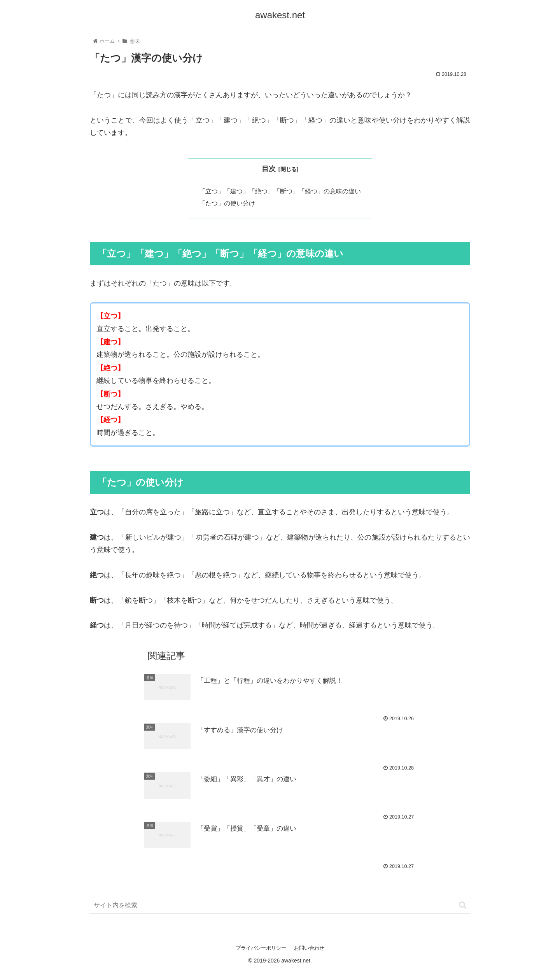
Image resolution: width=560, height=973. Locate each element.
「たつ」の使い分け (227, 204)
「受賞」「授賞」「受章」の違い (250, 831)
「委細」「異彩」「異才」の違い (250, 781)
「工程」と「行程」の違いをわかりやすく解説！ (274, 683)
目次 (269, 169)
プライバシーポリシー (261, 949)
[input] (280, 907)
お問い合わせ (309, 949)
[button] (463, 906)
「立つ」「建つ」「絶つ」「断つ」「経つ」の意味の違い (280, 191)
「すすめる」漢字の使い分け (243, 732)
